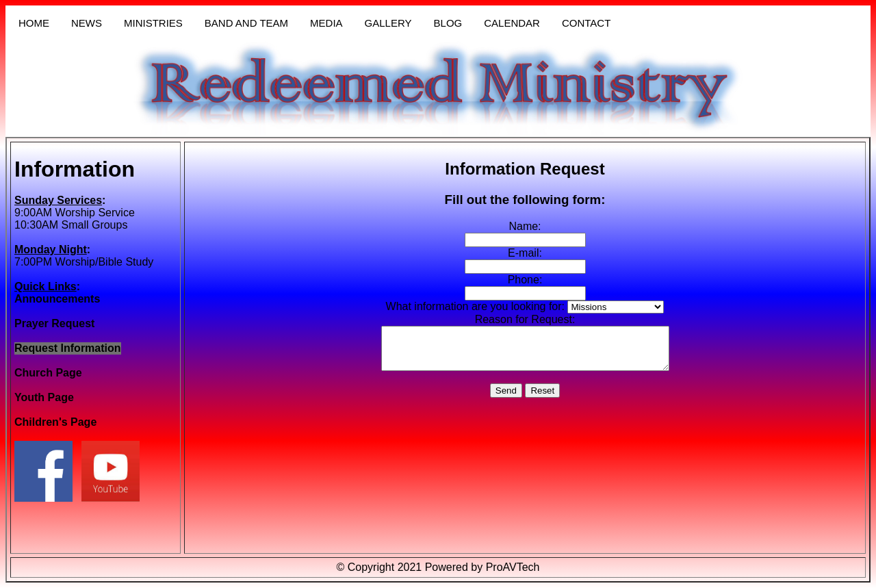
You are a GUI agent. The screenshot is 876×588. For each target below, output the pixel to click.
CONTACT (586, 23)
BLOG (448, 23)
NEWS (87, 23)
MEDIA (326, 23)
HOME (34, 23)
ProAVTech (513, 567)
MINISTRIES (153, 23)
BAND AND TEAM (246, 23)
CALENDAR (512, 23)
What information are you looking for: (475, 306)
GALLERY (388, 23)
